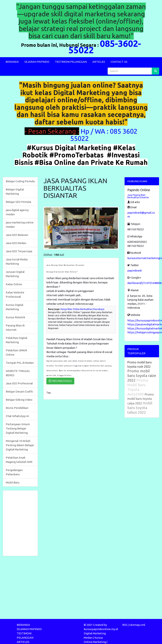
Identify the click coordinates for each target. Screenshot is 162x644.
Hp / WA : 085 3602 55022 (104, 135)
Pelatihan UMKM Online (16, 352)
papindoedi (135, 270)
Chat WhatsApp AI (17, 416)
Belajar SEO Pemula (18, 202)
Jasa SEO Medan (16, 243)
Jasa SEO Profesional (19, 383)
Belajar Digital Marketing (15, 192)
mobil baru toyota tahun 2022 (140, 408)
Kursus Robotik (15, 317)
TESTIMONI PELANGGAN (71, 62)
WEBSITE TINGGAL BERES (18, 373)
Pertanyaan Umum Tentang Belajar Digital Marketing (18, 428)
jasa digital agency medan (17, 212)
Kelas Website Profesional (15, 295)
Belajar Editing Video (19, 400)
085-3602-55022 (105, 47)
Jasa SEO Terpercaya (19, 251)
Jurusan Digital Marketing (15, 274)
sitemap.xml (137, 625)
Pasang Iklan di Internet (15, 328)
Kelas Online (14, 284)
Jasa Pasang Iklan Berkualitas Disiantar (138, 196)
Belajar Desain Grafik (19, 392)
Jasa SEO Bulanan (17, 235)
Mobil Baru (13, 482)
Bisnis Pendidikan (17, 408)
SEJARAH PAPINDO (37, 62)
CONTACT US (119, 62)
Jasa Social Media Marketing (17, 261)
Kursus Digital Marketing (15, 307)
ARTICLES (99, 62)
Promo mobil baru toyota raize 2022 (142, 376)
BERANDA (12, 62)
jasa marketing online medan (20, 225)
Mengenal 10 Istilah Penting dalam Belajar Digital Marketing (20, 445)
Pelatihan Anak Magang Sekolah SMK (19, 460)
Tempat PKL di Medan (20, 363)
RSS (125, 625)
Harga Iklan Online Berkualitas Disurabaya (82, 309)
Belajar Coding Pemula (20, 181)
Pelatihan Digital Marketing (16, 340)
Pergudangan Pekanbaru (14, 472)
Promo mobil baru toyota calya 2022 (141, 399)
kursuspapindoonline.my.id (101, 629)
